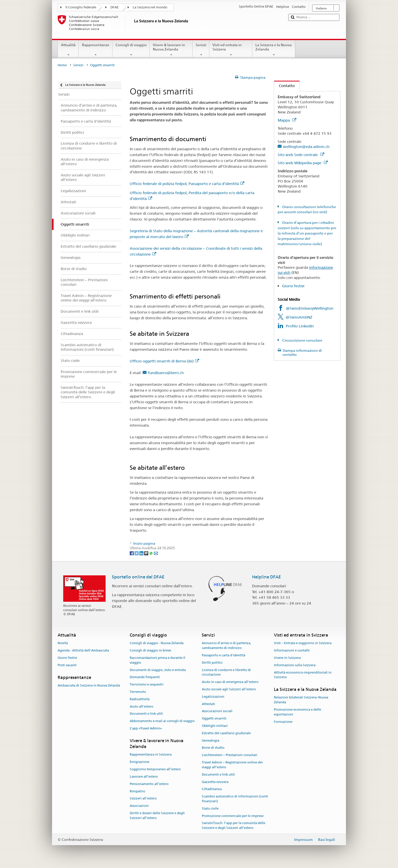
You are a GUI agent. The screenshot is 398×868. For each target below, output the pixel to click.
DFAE (114, 7)
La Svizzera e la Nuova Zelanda (274, 50)
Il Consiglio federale (81, 7)
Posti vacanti (67, 665)
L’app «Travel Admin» (146, 728)
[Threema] (147, 553)
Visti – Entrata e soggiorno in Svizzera (303, 643)
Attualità (68, 50)
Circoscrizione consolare (302, 340)
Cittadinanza (212, 789)
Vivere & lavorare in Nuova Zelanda (171, 50)
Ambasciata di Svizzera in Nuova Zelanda (89, 685)
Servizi (201, 50)
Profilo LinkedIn (300, 326)
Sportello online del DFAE (138, 577)
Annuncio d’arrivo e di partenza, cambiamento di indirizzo (226, 646)
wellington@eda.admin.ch (306, 147)
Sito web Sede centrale (301, 155)
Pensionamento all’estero (149, 784)
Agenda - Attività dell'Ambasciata (83, 650)
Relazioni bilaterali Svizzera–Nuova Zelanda (301, 700)
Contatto (284, 86)
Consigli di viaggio (131, 50)
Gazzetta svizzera (215, 782)
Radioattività (140, 699)
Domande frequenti (145, 677)
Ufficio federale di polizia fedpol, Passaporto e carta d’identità (187, 184)
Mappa (287, 120)
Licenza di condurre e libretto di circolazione (226, 672)
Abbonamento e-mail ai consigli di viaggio (162, 721)
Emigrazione (139, 762)
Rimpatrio (137, 791)
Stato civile (210, 808)
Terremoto (138, 692)
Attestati (208, 704)
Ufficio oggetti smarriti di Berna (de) (164, 361)
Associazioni (139, 806)
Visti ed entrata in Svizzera (231, 50)
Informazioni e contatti (292, 650)
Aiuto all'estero (142, 706)
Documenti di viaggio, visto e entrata (158, 670)
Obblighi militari (215, 726)
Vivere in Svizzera (287, 658)
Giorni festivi (293, 286)
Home (62, 65)
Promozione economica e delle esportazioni (297, 712)
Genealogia (211, 740)
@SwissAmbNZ (299, 317)
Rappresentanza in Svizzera (151, 755)
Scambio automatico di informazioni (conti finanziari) (235, 799)
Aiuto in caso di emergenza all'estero (230, 682)
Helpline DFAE (267, 577)
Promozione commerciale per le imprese (233, 816)
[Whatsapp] (151, 553)
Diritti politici (212, 663)
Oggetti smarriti (214, 718)
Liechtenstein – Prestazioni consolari (230, 755)
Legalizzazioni (213, 697)
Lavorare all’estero (144, 777)
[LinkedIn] (142, 553)
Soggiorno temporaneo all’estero (155, 769)
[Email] (156, 553)
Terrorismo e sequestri (147, 684)
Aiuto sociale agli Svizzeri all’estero (229, 689)
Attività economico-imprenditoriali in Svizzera (303, 675)
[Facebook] (132, 553)
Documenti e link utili (146, 714)
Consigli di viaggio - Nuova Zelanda (157, 643)
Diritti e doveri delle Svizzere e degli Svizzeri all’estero (157, 815)
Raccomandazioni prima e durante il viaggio (157, 660)
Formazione (283, 722)
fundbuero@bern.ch (166, 373)
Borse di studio (213, 748)
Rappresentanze (95, 50)
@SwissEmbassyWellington (310, 308)
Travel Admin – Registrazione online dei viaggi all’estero (232, 765)
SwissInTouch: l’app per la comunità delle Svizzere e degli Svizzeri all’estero (234, 826)
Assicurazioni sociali (217, 711)
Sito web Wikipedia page (303, 163)
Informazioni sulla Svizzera (295, 665)
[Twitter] (137, 553)
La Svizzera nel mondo (150, 7)
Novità (63, 643)
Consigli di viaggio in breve (150, 650)
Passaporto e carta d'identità (223, 655)
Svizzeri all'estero (143, 799)
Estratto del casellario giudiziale (226, 733)
